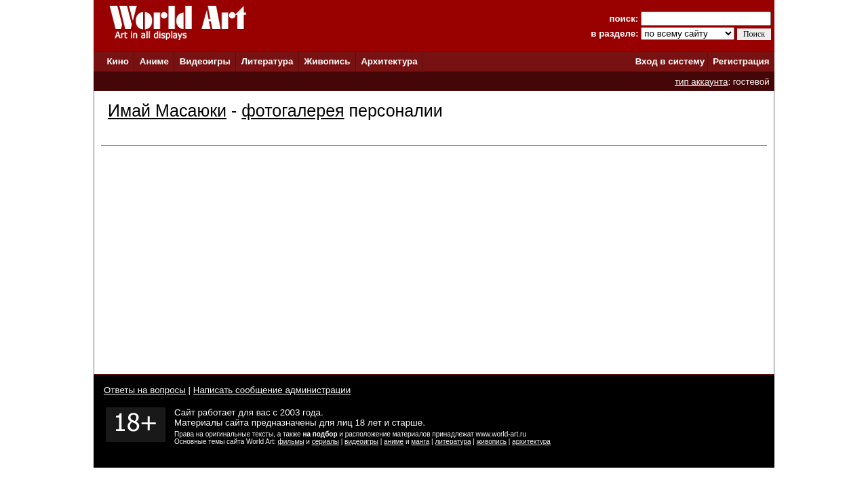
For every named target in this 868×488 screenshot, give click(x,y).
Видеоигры (205, 61)
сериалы (325, 442)
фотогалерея (293, 110)
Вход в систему (670, 61)
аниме (394, 442)
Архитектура (389, 61)
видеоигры (361, 442)
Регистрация (741, 61)
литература (453, 442)
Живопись (327, 61)
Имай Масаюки (167, 110)
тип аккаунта (702, 82)
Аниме (154, 61)
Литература (268, 61)
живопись (492, 442)
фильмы (291, 442)
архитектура (531, 442)
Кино (118, 61)
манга (420, 442)
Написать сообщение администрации (272, 390)
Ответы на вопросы (145, 390)
